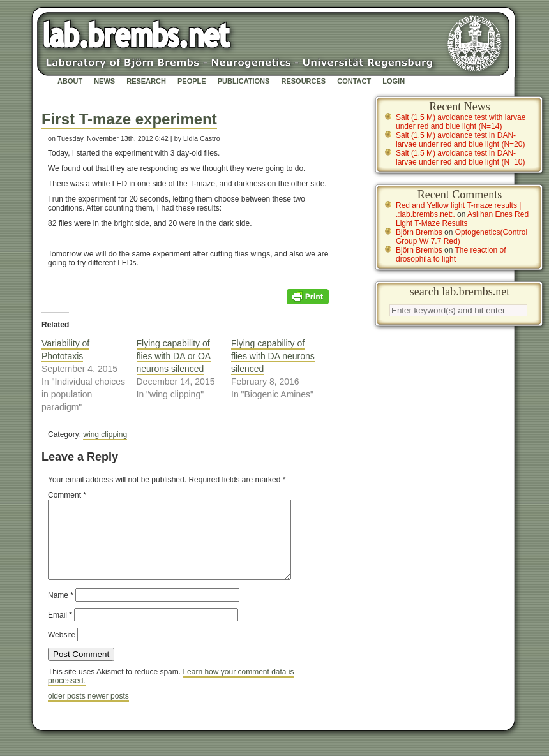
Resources (303, 81)
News (104, 81)
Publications (244, 81)
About (70, 81)
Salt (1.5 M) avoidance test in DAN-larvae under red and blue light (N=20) (460, 140)
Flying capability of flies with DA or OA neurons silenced (174, 356)
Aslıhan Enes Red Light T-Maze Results (462, 219)
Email (60, 630)
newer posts (108, 711)
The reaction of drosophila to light (451, 255)
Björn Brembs (419, 232)
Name (61, 611)
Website (62, 650)
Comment (67, 495)
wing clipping (105, 434)
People (192, 81)
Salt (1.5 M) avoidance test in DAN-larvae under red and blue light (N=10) (460, 158)
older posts (68, 711)
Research (146, 81)
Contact (354, 81)
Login (394, 81)
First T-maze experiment (129, 119)
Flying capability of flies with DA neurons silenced (273, 356)
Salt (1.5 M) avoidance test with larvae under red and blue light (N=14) (461, 122)
